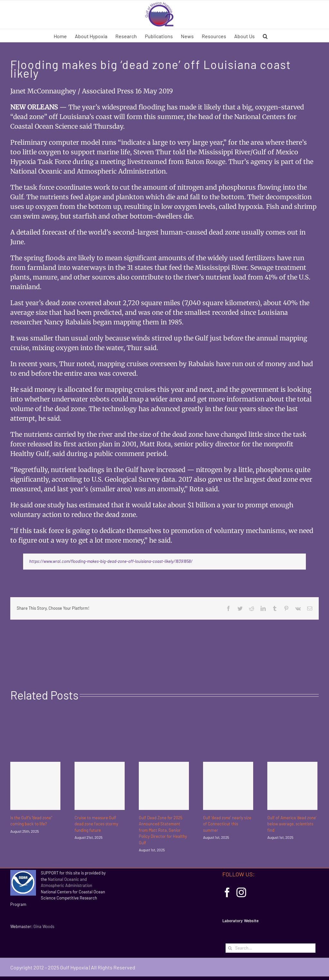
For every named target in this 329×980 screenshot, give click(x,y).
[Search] (230, 948)
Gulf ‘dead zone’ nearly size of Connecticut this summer (227, 824)
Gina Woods (44, 926)
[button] (265, 36)
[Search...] (271, 948)
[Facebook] (227, 892)
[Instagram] (241, 892)
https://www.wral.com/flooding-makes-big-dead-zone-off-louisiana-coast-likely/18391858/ (111, 561)
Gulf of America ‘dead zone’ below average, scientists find (292, 824)
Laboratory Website (240, 921)
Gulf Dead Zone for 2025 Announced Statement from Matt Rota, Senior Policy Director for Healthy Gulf (163, 830)
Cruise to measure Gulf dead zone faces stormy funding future (96, 824)
